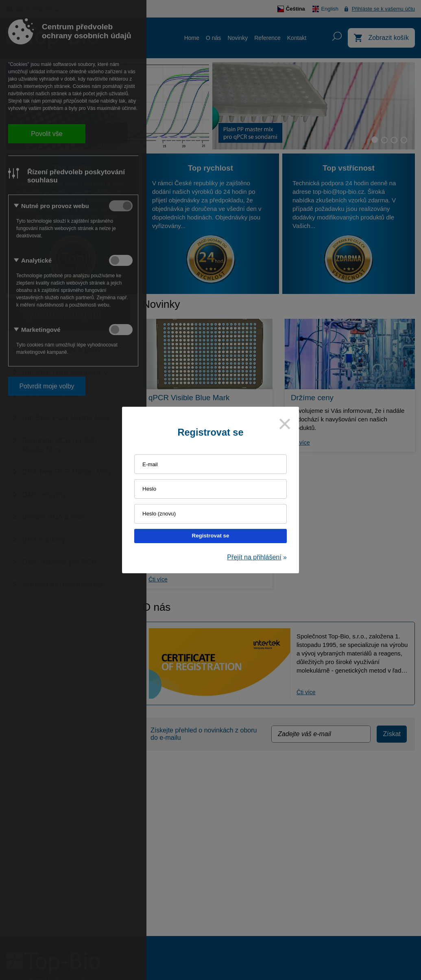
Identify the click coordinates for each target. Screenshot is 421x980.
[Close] (285, 424)
